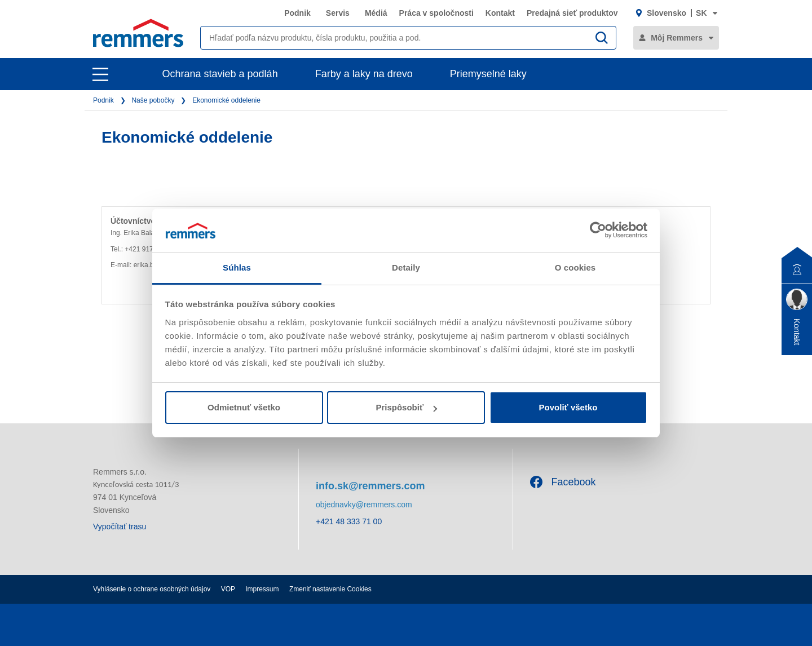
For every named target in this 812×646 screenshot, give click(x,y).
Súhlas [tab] (237, 267)
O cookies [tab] (575, 267)
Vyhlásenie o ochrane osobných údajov (152, 589)
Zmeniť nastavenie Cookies (330, 589)
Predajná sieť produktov (572, 13)
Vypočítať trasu (120, 526)
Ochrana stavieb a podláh (220, 74)
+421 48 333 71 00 (349, 521)
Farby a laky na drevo (364, 74)
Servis (338, 13)
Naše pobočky (153, 100)
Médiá (376, 13)
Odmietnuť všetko (244, 407)
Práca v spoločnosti (436, 13)
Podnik (297, 13)
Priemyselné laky (488, 74)
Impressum (262, 589)
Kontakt (500, 13)
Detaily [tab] (406, 267)
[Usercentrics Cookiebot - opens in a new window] (598, 230)
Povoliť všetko (568, 407)
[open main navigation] (100, 74)
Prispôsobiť (406, 407)
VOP (228, 589)
